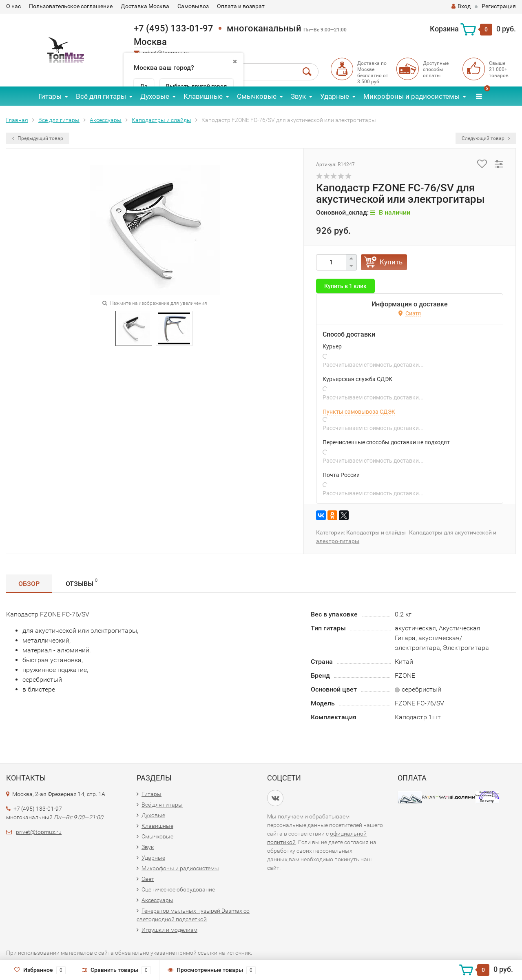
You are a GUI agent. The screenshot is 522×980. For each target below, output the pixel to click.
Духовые (155, 96)
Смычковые (257, 96)
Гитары (50, 96)
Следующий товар (486, 138)
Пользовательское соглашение (71, 6)
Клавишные (203, 96)
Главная (17, 120)
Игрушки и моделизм (169, 930)
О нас (13, 6)
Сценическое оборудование (178, 889)
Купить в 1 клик (345, 286)
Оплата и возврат (241, 6)
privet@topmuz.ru (39, 832)
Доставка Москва (145, 6)
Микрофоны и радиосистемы (411, 96)
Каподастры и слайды (161, 120)
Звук (298, 96)
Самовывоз (193, 6)
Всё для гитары (101, 96)
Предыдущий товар (38, 138)
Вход (461, 6)
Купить (391, 262)
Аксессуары (106, 120)
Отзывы (82, 582)
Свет (148, 879)
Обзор (29, 584)
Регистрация (499, 6)
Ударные (335, 96)
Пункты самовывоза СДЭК (359, 412)
